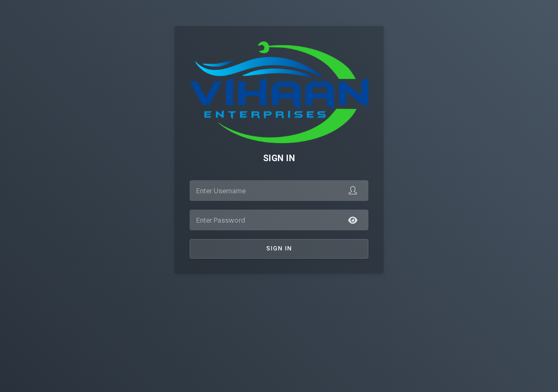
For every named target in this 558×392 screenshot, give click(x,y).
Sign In (279, 249)
